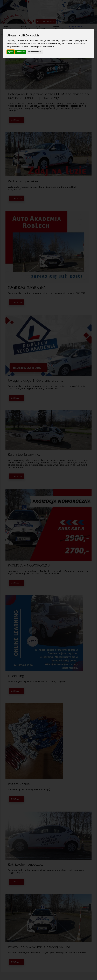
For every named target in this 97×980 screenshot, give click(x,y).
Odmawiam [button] (20, 52)
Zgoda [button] (11, 52)
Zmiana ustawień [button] (35, 52)
